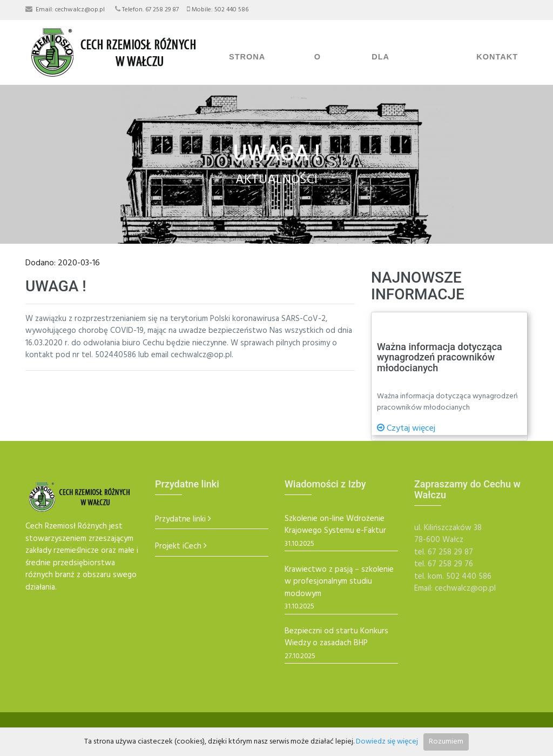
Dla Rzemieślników (408, 74)
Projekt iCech (178, 547)
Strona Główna (248, 74)
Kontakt (497, 57)
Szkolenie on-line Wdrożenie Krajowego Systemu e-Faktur (335, 525)
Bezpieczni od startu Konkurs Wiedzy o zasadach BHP (336, 637)
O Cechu (330, 74)
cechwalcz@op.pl (80, 10)
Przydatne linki (180, 520)
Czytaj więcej (406, 429)
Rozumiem (446, 742)
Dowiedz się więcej (387, 742)
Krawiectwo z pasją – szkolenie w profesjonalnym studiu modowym (339, 582)
